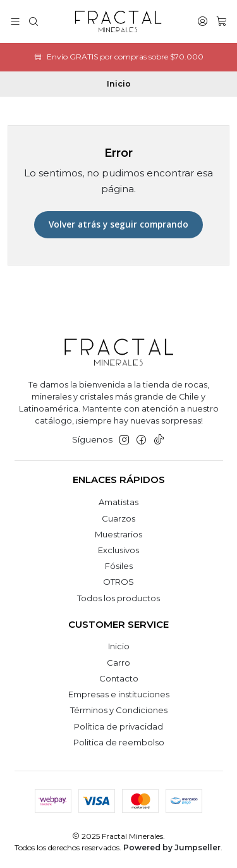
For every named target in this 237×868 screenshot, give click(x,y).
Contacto (119, 678)
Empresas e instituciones (119, 694)
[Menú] (15, 21)
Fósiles (119, 566)
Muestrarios (118, 534)
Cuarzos (118, 518)
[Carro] (222, 21)
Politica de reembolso (119, 742)
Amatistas (118, 502)
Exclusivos (118, 550)
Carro (118, 663)
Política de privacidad (118, 726)
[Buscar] (33, 21)
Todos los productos (118, 598)
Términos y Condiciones (119, 710)
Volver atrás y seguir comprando (118, 224)
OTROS (118, 582)
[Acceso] (203, 21)
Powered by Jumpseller (172, 847)
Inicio (119, 646)
